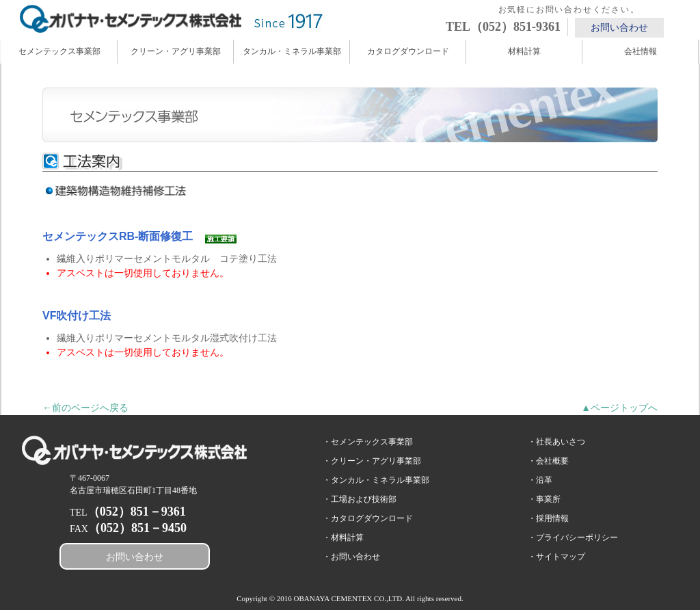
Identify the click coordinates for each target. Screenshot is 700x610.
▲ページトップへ (619, 408)
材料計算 (524, 51)
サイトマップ (561, 557)
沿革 (544, 480)
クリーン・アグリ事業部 (176, 51)
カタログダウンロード (408, 51)
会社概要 (552, 461)
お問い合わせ (619, 28)
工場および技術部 (364, 499)
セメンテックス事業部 (59, 51)
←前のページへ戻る (85, 408)
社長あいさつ (561, 442)
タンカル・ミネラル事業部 (292, 51)
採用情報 (552, 518)
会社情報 (641, 51)
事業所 (548, 499)
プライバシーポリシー (577, 538)
